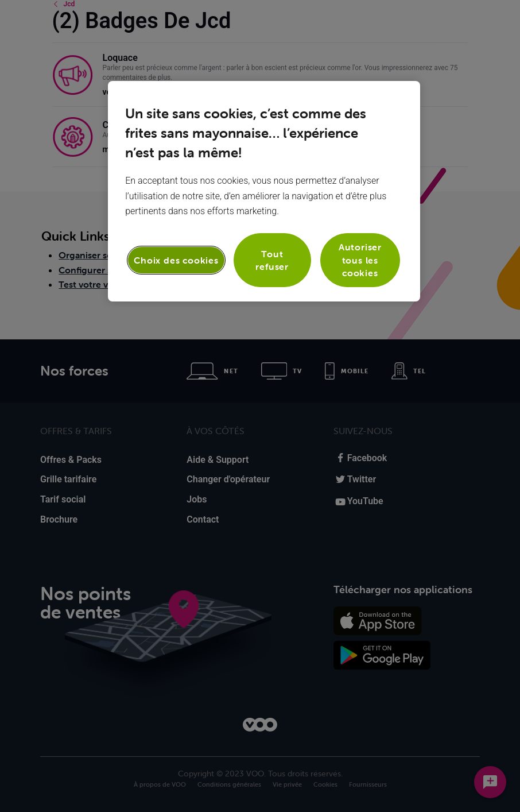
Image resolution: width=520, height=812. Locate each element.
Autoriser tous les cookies (360, 260)
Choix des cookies (176, 260)
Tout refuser (272, 260)
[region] (264, 191)
